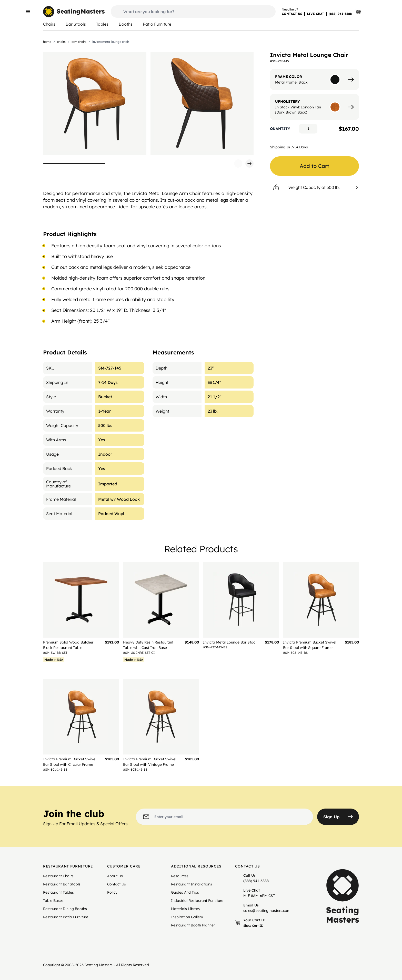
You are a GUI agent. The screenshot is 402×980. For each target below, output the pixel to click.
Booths (126, 24)
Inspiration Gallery (187, 917)
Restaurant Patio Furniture (66, 917)
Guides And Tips (185, 892)
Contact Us (117, 884)
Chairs (49, 24)
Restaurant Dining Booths (65, 909)
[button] (238, 164)
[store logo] (74, 12)
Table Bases (53, 901)
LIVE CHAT (315, 14)
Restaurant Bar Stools (62, 884)
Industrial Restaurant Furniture (197, 901)
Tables (102, 24)
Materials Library (186, 909)
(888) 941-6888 (340, 14)
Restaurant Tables (58, 892)
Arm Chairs (79, 42)
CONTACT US (292, 14)
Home (47, 42)
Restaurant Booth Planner (193, 925)
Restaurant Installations (192, 884)
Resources (180, 876)
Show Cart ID (253, 926)
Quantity (280, 129)
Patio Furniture (157, 24)
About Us (115, 876)
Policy (112, 892)
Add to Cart (314, 166)
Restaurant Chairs (58, 876)
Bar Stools (76, 24)
